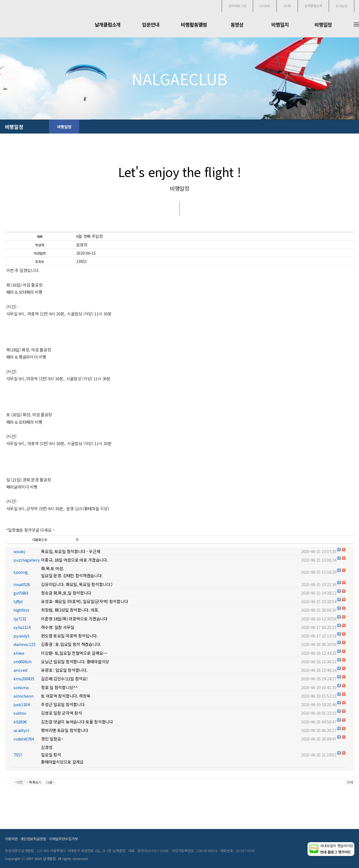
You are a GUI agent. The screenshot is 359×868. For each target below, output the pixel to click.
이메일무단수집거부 (63, 839)
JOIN (287, 6)
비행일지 (280, 24)
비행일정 (323, 24)
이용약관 (11, 839)
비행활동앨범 (194, 24)
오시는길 (342, 6)
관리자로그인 (237, 6)
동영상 (237, 24)
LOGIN (265, 6)
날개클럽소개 (313, 6)
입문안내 (151, 24)
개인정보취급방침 (33, 839)
